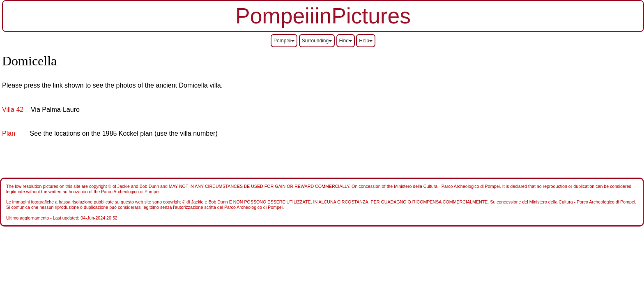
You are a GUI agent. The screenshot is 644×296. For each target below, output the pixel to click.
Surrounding (317, 41)
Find (346, 41)
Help (366, 41)
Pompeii (284, 41)
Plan (9, 133)
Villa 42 (13, 110)
